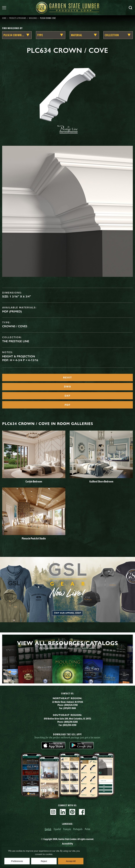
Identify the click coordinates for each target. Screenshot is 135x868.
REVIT (67, 378)
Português (78, 829)
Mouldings (33, 18)
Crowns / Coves (15, 326)
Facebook (82, 812)
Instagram (53, 812)
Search (131, 8)
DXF (67, 396)
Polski (88, 829)
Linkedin (63, 812)
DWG (68, 387)
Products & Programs (18, 18)
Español (57, 829)
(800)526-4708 (71, 705)
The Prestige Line (16, 341)
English (48, 829)
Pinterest (72, 812)
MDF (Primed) (12, 311)
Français (67, 829)
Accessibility (68, 844)
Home (4, 18)
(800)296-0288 (71, 722)
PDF (67, 405)
